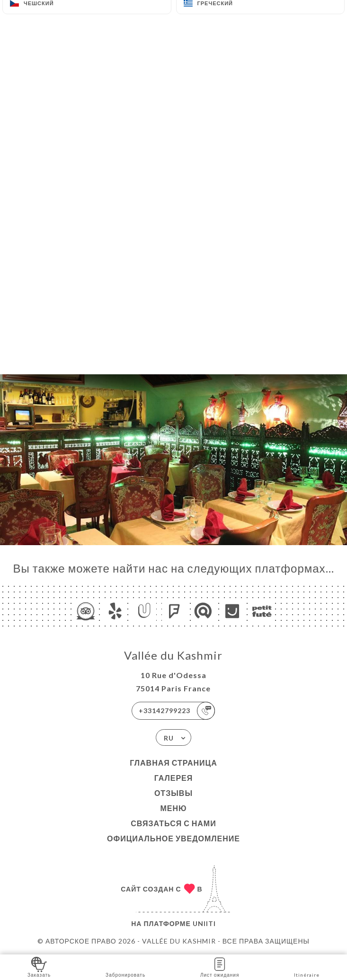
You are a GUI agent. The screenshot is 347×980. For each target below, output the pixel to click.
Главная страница (173, 763)
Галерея (174, 778)
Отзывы (173, 793)
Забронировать (125, 967)
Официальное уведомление (173, 838)
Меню (173, 808)
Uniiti (204, 923)
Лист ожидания (220, 967)
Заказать (39, 967)
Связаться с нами (173, 823)
